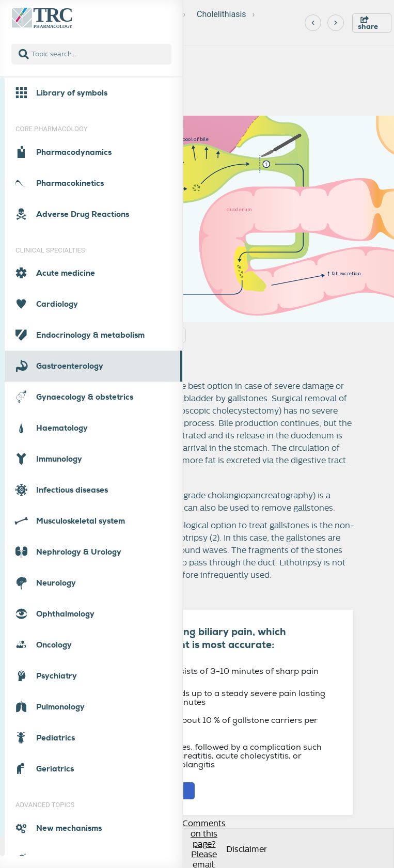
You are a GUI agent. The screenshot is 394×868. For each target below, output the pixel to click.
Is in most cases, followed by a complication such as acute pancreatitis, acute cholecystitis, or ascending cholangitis (217, 756)
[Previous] (313, 23)
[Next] (336, 23)
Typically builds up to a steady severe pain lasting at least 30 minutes (219, 698)
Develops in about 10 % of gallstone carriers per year (215, 724)
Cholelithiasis (222, 14)
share (368, 23)
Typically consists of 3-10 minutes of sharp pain (216, 671)
